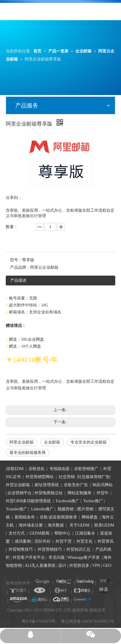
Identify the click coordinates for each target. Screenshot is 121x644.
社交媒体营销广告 (94, 477)
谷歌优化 (37, 469)
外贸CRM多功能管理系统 (28, 501)
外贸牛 (103, 493)
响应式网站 (103, 485)
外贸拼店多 (79, 566)
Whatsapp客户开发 (84, 557)
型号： (16, 260)
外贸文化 (84, 541)
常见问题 (57, 557)
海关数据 (56, 525)
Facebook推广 (68, 501)
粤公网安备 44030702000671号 (88, 621)
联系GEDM (104, 525)
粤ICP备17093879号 (39, 621)
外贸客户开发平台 (29, 557)
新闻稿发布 (24, 517)
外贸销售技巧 (21, 549)
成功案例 (23, 541)
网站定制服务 (80, 493)
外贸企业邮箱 (18, 485)
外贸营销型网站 (40, 477)
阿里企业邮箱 (22, 442)
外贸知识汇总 (78, 549)
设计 (62, 566)
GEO (107, 566)
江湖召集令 (85, 533)
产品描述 (18, 280)
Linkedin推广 (42, 509)
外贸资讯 (105, 541)
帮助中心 (62, 533)
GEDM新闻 (39, 533)
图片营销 (85, 509)
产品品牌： (20, 267)
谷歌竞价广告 (75, 485)
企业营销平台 (20, 493)
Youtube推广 (17, 509)
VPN (96, 566)
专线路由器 (59, 469)
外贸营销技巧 (50, 549)
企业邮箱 (52, 442)
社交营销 (67, 477)
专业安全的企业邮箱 (89, 442)
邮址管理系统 (47, 485)
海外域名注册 (31, 525)
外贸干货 (64, 541)
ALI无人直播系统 (40, 566)
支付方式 (17, 533)
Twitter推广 (93, 501)
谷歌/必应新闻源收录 (58, 517)
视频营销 (66, 509)
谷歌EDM (15, 469)
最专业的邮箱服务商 (28, 453)
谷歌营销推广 (86, 469)
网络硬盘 (90, 517)
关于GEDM (79, 525)
